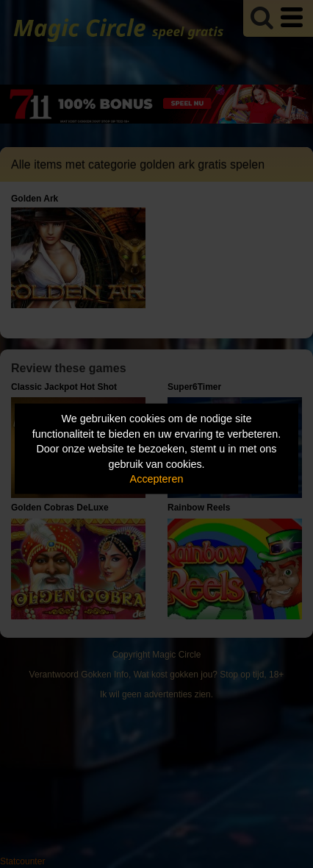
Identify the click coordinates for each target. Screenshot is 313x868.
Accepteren (157, 479)
